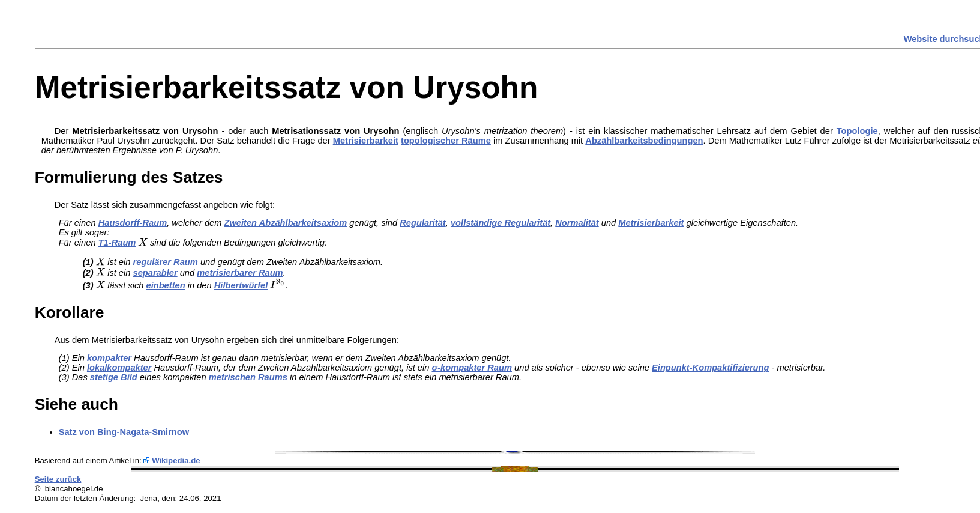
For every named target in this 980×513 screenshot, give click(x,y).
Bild (129, 377)
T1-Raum (117, 243)
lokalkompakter (119, 368)
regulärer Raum (166, 262)
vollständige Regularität (501, 223)
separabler (155, 273)
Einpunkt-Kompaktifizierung (710, 368)
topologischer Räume (446, 141)
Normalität (577, 223)
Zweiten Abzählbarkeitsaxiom (286, 223)
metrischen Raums (248, 377)
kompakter (109, 358)
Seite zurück (58, 479)
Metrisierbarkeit (366, 141)
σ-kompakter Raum (472, 368)
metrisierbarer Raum (240, 273)
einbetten (165, 285)
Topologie (857, 131)
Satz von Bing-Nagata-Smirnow (124, 432)
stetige (104, 377)
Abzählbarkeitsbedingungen (644, 141)
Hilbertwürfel (241, 285)
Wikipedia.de (176, 460)
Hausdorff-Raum (133, 223)
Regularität (423, 223)
